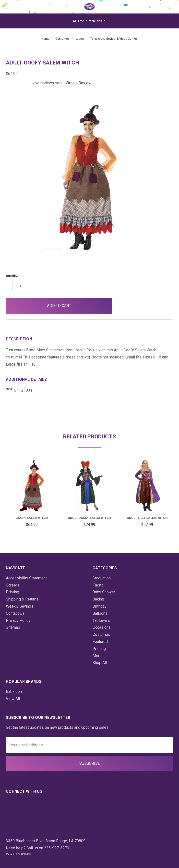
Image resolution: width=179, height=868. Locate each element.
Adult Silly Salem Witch (147, 518)
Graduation (102, 578)
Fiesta (98, 585)
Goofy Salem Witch (32, 518)
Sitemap (13, 627)
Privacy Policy (18, 620)
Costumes (101, 634)
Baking (98, 599)
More (97, 656)
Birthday (100, 606)
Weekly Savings (20, 606)
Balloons (100, 613)
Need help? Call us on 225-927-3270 (37, 848)
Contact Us (15, 613)
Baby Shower (104, 592)
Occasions (102, 627)
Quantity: (12, 276)
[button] (124, 306)
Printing (12, 592)
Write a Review (78, 83)
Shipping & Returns (22, 599)
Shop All (100, 663)
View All (13, 699)
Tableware (101, 620)
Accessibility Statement (26, 578)
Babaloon (14, 692)
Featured (100, 642)
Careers (13, 585)
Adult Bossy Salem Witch (89, 518)
